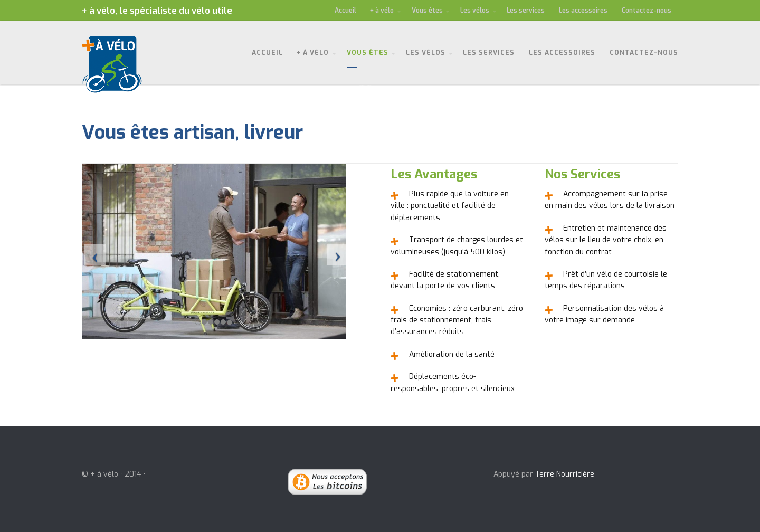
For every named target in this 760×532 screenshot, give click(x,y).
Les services (526, 11)
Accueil (345, 11)
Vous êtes (427, 11)
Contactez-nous (647, 11)
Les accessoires (583, 11)
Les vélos (475, 11)
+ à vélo (382, 11)
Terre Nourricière (565, 474)
